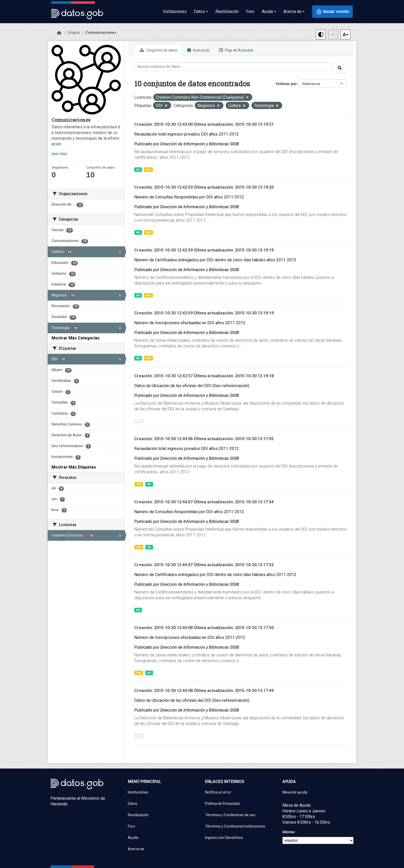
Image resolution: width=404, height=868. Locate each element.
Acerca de (198, 50)
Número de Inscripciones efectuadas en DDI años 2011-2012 (190, 323)
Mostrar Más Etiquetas (74, 467)
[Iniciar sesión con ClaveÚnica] (333, 12)
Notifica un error (218, 792)
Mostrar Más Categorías (76, 338)
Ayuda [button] (267, 11)
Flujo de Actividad (235, 50)
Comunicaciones (101, 32)
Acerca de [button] (292, 11)
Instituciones (175, 11)
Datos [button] (199, 11)
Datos (133, 804)
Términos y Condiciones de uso (230, 815)
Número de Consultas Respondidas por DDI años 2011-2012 (189, 197)
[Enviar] (340, 68)
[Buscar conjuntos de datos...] (233, 67)
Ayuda (133, 838)
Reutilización (227, 11)
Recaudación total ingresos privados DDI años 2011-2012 (187, 134)
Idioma (288, 832)
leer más (59, 154)
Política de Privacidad (222, 804)
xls (138, 169)
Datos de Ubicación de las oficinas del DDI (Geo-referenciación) (192, 386)
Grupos (74, 32)
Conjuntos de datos (158, 50)
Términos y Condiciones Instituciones (235, 826)
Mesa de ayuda (295, 792)
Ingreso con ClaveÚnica (224, 838)
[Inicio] (59, 33)
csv (149, 169)
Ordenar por (286, 84)
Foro (250, 11)
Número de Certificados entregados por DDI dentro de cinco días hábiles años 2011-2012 (215, 260)
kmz (139, 421)
